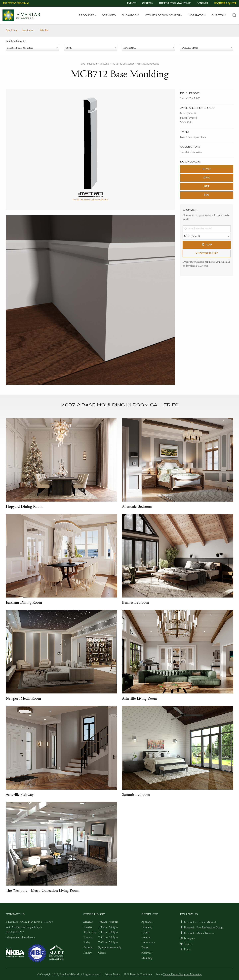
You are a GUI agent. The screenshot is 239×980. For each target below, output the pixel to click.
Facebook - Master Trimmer (199, 933)
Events (132, 3)
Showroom (130, 15)
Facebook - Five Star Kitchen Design (204, 928)
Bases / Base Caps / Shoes (193, 137)
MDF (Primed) (188, 113)
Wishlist (44, 30)
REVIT (207, 169)
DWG (207, 178)
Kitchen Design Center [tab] (163, 15)
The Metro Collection (191, 152)
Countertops (148, 942)
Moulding (11, 30)
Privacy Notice (112, 975)
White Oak (186, 122)
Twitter (188, 944)
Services (109, 15)
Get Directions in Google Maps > (24, 927)
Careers (147, 3)
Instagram (190, 939)
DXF (207, 186)
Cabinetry (147, 927)
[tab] (234, 15)
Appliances (147, 922)
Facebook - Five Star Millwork (200, 922)
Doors (145, 948)
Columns (146, 937)
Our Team (219, 15)
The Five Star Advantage (175, 3)
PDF (207, 195)
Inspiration (197, 15)
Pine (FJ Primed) (189, 118)
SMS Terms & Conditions (138, 975)
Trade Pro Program (16, 3)
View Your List (207, 253)
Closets (145, 932)
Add (207, 245)
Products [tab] (86, 15)
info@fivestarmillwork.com (20, 937)
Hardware (147, 953)
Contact (202, 3)
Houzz (188, 950)
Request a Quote (225, 3)
